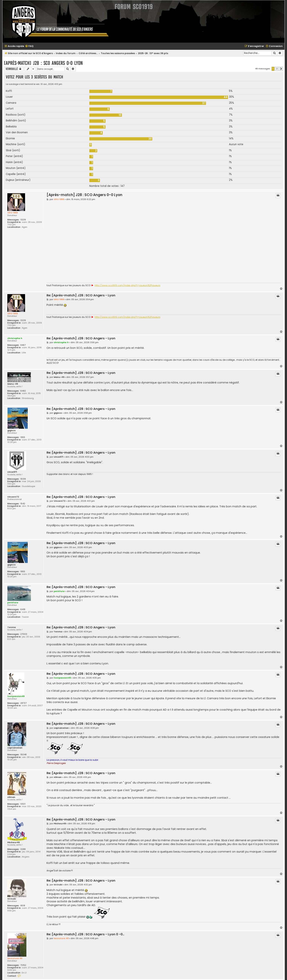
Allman (11, 797)
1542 (23, 504)
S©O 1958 (13, 213)
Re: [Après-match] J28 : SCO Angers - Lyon (81, 296)
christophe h (15, 338)
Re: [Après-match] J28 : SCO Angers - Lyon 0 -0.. (85, 934)
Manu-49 (13, 384)
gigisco (11, 431)
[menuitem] (29, 46)
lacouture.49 (15, 958)
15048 (23, 755)
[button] (281, 69)
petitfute (13, 603)
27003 (24, 634)
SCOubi (12, 899)
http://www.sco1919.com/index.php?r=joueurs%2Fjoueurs (127, 285)
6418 (23, 609)
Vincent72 (13, 497)
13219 (23, 220)
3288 (23, 849)
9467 (23, 345)
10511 (23, 804)
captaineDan (15, 748)
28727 (23, 703)
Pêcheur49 (13, 842)
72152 (23, 965)
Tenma (11, 627)
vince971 (12, 472)
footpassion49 (16, 696)
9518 (23, 906)
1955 (23, 437)
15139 (23, 479)
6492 (23, 391)
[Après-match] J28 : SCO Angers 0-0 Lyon (43, 63)
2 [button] (277, 69)
